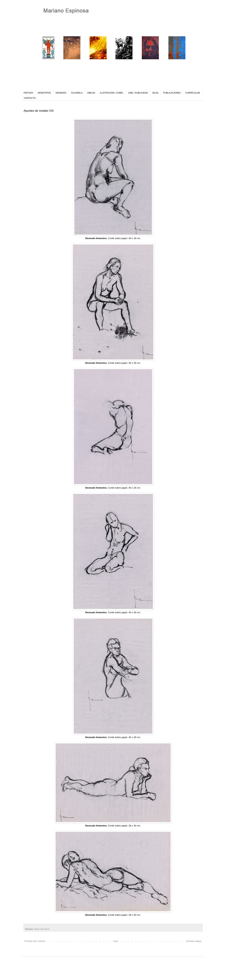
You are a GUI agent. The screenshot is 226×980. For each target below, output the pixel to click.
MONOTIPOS (44, 93)
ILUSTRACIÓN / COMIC (112, 93)
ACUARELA (77, 93)
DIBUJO (91, 93)
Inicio (116, 941)
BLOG (156, 93)
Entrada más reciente (35, 941)
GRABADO (61, 93)
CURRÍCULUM (193, 93)
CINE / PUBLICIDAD (138, 93)
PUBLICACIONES (172, 93)
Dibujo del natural (42, 929)
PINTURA (28, 93)
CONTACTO (30, 98)
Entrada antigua (194, 941)
